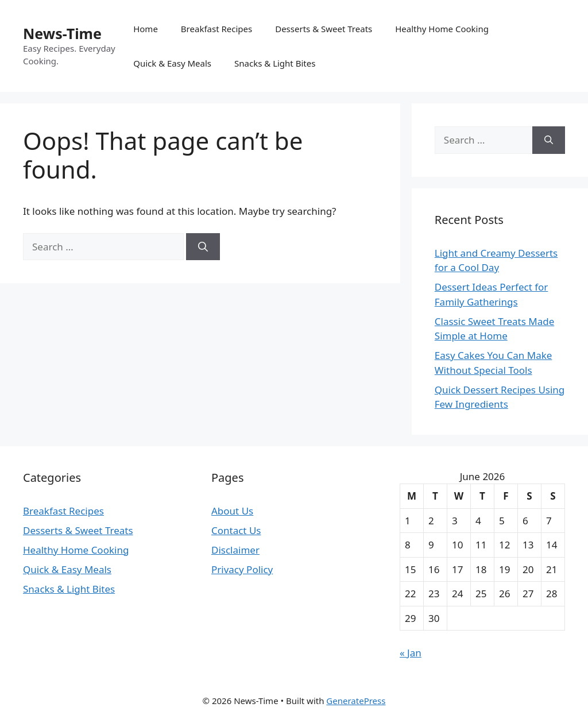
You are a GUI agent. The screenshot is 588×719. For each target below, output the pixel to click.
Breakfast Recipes (216, 29)
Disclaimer (235, 550)
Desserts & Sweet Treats (324, 29)
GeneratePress (356, 701)
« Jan (411, 653)
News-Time (62, 33)
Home (146, 29)
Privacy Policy (242, 569)
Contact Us (236, 530)
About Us (232, 511)
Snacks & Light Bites (275, 63)
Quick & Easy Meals (172, 63)
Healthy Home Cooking (442, 29)
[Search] (203, 247)
